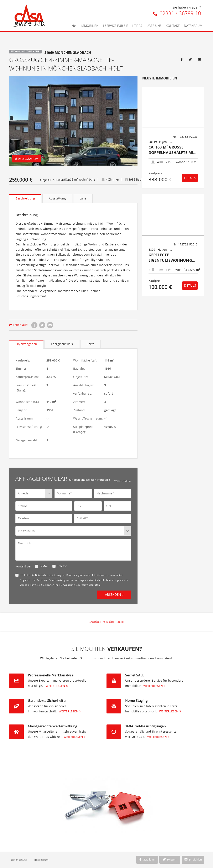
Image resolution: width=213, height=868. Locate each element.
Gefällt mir (147, 859)
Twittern (170, 859)
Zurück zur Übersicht (106, 622)
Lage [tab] (83, 198)
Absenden (113, 594)
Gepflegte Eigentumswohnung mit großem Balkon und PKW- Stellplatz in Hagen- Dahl (172, 258)
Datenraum (193, 26)
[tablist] (73, 198)
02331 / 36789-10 (177, 13)
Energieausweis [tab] (62, 344)
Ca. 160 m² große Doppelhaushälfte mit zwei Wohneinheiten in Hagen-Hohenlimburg (173, 150)
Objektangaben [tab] (26, 344)
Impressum (41, 860)
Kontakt (173, 26)
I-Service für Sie (115, 26)
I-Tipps (137, 26)
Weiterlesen (56, 686)
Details (190, 178)
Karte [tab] (90, 344)
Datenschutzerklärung (48, 575)
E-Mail (44, 566)
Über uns (154, 26)
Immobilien (90, 26)
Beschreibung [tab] (25, 198)
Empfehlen (193, 859)
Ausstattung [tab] (57, 198)
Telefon (62, 566)
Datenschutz (19, 860)
